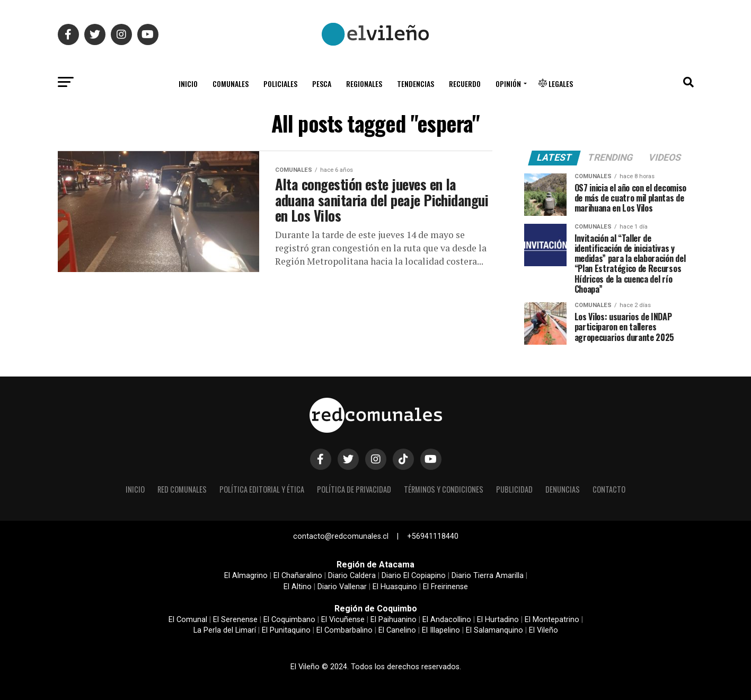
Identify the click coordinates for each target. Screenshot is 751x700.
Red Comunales (182, 489)
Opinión (508, 84)
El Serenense (235, 620)
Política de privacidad (354, 489)
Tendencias (416, 84)
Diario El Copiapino (414, 576)
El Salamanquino (494, 630)
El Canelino (397, 630)
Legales (556, 84)
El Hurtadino (498, 620)
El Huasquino (395, 587)
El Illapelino (441, 630)
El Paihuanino (394, 620)
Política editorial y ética (262, 489)
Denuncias (563, 489)
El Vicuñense (343, 620)
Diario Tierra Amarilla (488, 576)
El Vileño (544, 630)
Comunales (231, 84)
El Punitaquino (286, 630)
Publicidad (514, 489)
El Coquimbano (289, 620)
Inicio (188, 84)
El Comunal (188, 620)
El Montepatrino (552, 620)
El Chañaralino (298, 576)
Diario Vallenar (342, 587)
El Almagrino (246, 576)
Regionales (364, 84)
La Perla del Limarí (225, 630)
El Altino (298, 587)
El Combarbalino (344, 630)
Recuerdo (465, 84)
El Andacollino (447, 620)
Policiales (280, 84)
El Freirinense (445, 587)
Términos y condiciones (444, 489)
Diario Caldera (352, 576)
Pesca (322, 84)
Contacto (609, 489)
